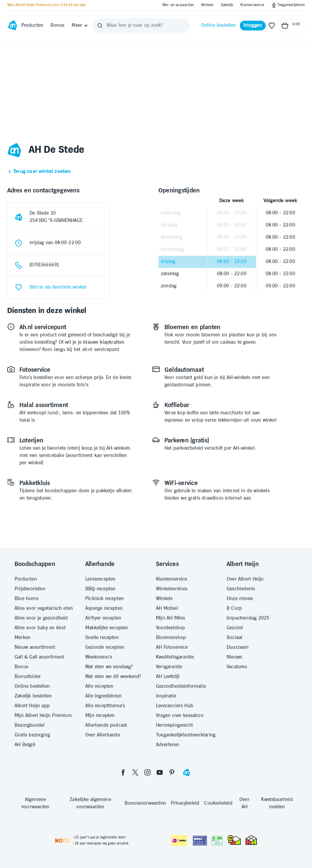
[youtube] (160, 772)
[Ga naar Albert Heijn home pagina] (12, 26)
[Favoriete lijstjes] (272, 26)
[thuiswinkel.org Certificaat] (234, 840)
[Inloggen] (253, 26)
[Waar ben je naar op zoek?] (141, 26)
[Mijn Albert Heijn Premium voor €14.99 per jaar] (47, 5)
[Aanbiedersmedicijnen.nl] (217, 841)
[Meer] (80, 26)
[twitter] (135, 772)
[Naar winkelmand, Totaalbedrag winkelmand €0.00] (291, 26)
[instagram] (147, 772)
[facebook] (123, 772)
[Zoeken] (100, 26)
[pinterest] (172, 772)
